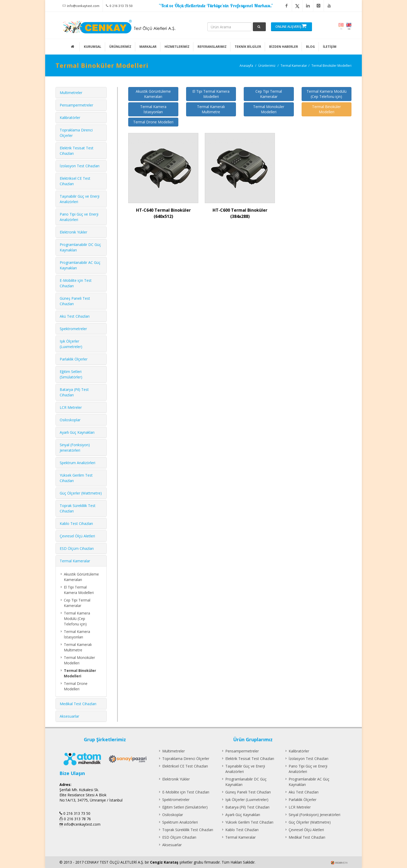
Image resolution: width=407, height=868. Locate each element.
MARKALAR (148, 47)
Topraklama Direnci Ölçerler (186, 759)
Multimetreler (71, 93)
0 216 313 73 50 (119, 6)
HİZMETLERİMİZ (177, 47)
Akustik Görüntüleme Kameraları (153, 94)
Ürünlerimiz (267, 66)
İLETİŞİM (330, 47)
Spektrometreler (73, 329)
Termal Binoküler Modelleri (331, 66)
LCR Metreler (71, 407)
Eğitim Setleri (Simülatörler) (185, 807)
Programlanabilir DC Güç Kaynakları (246, 782)
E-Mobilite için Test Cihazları (186, 792)
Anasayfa (246, 66)
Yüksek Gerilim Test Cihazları (249, 822)
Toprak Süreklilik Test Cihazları (188, 830)
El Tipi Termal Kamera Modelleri (211, 94)
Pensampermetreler (76, 105)
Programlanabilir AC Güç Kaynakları (309, 782)
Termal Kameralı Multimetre (211, 109)
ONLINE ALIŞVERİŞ (291, 26)
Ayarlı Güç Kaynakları (77, 432)
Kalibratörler (70, 118)
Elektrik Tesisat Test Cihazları (250, 759)
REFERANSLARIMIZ (212, 47)
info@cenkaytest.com (81, 6)
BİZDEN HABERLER (284, 47)
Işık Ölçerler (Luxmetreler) (247, 800)
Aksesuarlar (69, 716)
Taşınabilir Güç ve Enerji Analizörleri (245, 769)
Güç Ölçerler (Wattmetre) (81, 493)
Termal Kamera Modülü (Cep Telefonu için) (327, 94)
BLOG (310, 47)
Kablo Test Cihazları (76, 523)
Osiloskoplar (70, 420)
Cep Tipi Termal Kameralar (269, 94)
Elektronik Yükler (73, 232)
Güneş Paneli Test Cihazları (248, 792)
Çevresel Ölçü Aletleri (77, 536)
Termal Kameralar (294, 66)
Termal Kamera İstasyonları (153, 109)
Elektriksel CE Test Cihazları (185, 766)
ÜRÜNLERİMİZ (120, 47)
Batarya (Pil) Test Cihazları (247, 807)
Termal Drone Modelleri (153, 122)
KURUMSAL (93, 47)
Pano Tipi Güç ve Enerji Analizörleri (308, 769)
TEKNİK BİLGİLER (248, 47)
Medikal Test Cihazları (78, 704)
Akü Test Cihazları (75, 316)
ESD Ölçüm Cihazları (77, 548)
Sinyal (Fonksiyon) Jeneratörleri (314, 815)
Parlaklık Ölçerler (74, 359)
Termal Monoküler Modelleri (269, 109)
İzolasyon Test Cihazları (80, 166)
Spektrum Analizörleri (77, 463)
